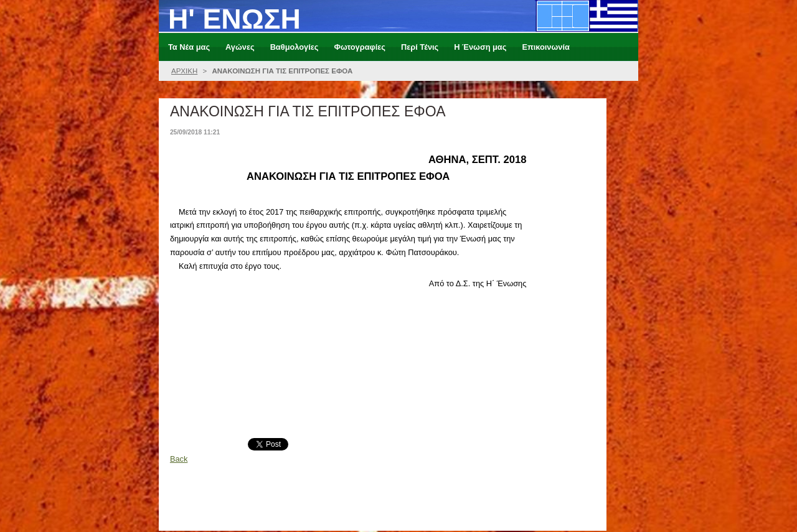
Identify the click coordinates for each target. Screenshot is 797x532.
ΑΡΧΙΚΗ (184, 71)
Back (179, 459)
